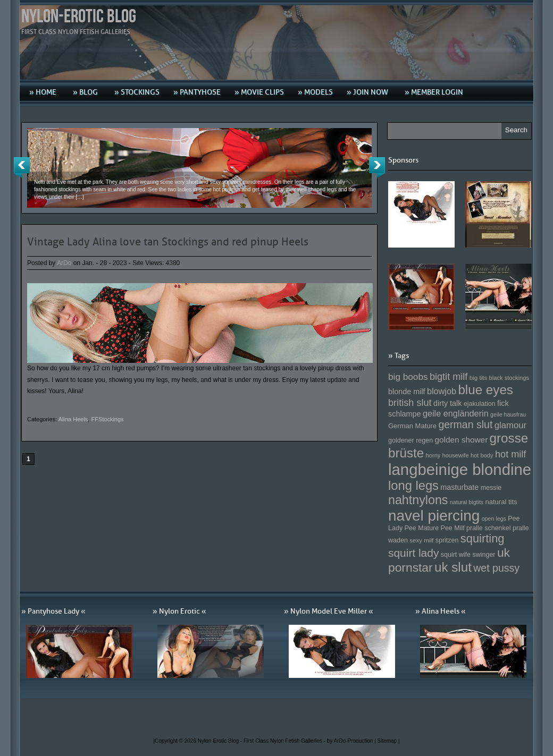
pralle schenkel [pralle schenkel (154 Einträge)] (489, 528)
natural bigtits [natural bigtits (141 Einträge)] (467, 502)
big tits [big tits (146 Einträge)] (479, 377)
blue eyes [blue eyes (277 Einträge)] (485, 390)
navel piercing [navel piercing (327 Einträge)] (434, 516)
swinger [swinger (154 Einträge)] (484, 555)
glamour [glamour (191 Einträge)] (510, 425)
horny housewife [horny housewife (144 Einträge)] (447, 455)
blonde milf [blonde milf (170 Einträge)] (407, 392)
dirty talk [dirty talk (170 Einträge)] (448, 403)
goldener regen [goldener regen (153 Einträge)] (410, 440)
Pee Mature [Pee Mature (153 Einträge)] (421, 528)
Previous (22, 167)
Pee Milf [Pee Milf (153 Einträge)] (453, 528)
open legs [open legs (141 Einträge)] (494, 519)
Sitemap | (389, 741)
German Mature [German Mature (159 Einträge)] (412, 426)
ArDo (64, 263)
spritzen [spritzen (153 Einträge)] (447, 540)
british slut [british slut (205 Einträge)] (410, 403)
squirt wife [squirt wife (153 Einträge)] (456, 555)
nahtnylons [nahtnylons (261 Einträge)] (418, 500)
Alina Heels (73, 419)
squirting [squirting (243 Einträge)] (483, 538)
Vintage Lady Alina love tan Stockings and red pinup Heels (168, 242)
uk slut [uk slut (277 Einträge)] (453, 567)
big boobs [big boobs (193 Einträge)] (408, 377)
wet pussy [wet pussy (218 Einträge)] (496, 568)
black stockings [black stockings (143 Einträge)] (509, 378)
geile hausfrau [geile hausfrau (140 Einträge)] (508, 414)
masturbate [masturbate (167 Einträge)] (459, 487)
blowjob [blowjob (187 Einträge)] (442, 391)
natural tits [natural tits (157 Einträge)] (501, 502)
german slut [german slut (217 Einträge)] (465, 424)
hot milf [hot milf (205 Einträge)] (510, 454)
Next (377, 167)
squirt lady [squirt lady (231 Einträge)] (413, 553)
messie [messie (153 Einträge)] (491, 488)
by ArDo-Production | (352, 741)
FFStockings (107, 419)
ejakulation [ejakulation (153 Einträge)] (480, 404)
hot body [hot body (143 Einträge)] (482, 455)
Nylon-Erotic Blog (79, 17)
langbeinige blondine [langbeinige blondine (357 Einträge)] (460, 469)
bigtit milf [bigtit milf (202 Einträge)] (449, 377)
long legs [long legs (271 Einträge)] (413, 486)
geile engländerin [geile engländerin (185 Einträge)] (456, 413)
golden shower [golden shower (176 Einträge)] (462, 440)
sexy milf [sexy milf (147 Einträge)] (421, 540)
